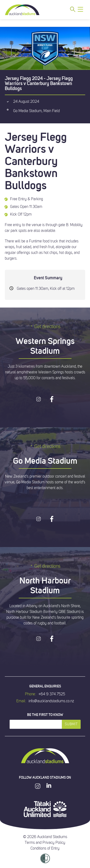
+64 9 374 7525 (52, 694)
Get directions (45, 327)
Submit (71, 724)
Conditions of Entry (45, 848)
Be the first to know (45, 715)
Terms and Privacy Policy (45, 843)
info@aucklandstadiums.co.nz (51, 701)
